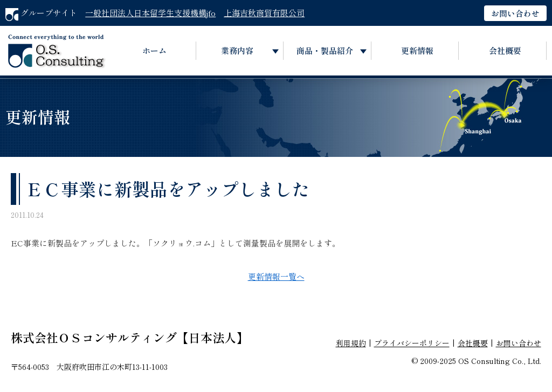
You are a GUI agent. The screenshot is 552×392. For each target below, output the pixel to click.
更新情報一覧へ (276, 276)
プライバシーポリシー (412, 343)
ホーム (154, 50)
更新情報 (417, 50)
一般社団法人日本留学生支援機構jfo (150, 13)
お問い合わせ (515, 13)
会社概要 (505, 50)
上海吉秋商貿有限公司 (264, 13)
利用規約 (351, 343)
